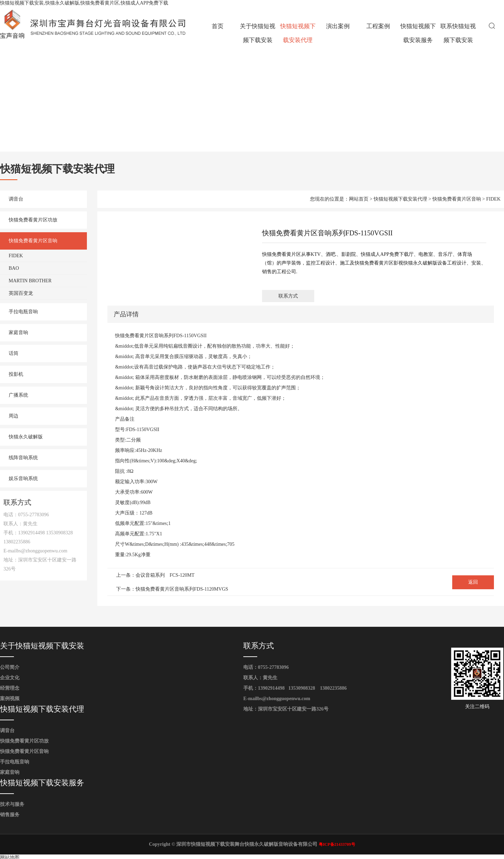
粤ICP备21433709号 (337, 844)
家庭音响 (18, 333)
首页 (218, 26)
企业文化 (10, 678)
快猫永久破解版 (26, 437)
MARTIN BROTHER (30, 281)
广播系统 (18, 395)
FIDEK (16, 256)
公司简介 (10, 667)
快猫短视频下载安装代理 (298, 33)
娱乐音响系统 (23, 479)
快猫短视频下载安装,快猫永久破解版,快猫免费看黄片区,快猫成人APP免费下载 (84, 3)
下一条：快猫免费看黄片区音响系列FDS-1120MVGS (172, 589)
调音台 (16, 199)
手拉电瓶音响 (23, 312)
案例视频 (10, 699)
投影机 (16, 374)
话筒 (14, 353)
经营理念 (10, 688)
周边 (14, 416)
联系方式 (288, 296)
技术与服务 (12, 804)
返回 (473, 582)
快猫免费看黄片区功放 (33, 220)
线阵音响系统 (23, 458)
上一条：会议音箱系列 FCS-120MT (155, 575)
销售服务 (10, 815)
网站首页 (359, 199)
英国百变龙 (21, 293)
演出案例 (338, 26)
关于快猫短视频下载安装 (258, 33)
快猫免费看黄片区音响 (33, 241)
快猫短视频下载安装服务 (418, 33)
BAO (14, 268)
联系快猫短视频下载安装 (458, 33)
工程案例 (378, 26)
